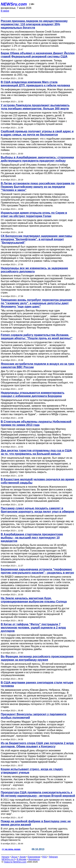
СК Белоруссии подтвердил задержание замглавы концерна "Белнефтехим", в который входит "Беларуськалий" (36, 239)
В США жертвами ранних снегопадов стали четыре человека (37, 684)
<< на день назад (11, 849)
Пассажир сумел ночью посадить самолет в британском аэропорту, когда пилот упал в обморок (37, 510)
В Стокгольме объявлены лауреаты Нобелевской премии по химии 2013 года (36, 423)
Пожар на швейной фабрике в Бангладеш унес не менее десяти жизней (36, 823)
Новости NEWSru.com (15, 862)
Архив (23, 857)
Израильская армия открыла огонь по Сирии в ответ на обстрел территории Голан (34, 214)
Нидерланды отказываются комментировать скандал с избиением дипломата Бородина (33, 394)
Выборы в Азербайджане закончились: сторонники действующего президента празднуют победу (37, 159)
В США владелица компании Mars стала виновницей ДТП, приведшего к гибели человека (35, 84)
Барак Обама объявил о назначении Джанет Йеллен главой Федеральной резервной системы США (38, 55)
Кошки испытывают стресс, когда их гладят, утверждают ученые (32, 771)
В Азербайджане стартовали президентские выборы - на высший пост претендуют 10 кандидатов (32, 538)
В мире (5, 11)
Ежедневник (34, 857)
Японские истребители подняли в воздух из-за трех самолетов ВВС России (38, 365)
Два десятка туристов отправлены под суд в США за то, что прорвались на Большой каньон (36, 452)
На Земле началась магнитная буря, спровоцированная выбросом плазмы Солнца (34, 600)
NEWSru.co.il (8, 859)
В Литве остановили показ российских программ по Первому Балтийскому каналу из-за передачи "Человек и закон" (38, 187)
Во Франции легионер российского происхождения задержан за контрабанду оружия (37, 658)
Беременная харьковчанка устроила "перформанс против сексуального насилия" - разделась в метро (37, 571)
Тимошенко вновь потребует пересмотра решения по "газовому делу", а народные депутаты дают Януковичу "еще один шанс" (36, 303)
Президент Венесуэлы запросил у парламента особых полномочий (34, 716)
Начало (5, 857)
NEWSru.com (14, 4)
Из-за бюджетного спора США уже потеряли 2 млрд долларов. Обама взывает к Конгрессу (37, 745)
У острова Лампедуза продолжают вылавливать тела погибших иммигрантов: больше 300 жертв (35, 107)
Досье (14, 857)
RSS (44, 857)
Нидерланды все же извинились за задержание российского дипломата (34, 270)
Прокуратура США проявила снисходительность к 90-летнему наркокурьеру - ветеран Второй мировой (38, 794)
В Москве (22, 859)
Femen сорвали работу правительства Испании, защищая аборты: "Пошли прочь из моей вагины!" (37, 337)
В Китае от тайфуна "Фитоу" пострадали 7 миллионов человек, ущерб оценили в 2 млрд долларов (33, 628)
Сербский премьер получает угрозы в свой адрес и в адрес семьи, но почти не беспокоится (37, 133)
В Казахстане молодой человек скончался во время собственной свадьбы (37, 481)
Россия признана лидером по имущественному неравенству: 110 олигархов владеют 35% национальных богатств (34, 24)
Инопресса (34, 859)
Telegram (53, 857)
